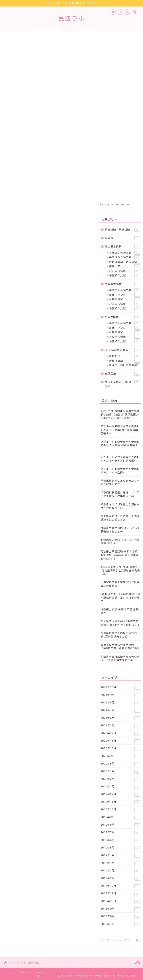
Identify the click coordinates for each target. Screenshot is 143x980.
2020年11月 (120, 741)
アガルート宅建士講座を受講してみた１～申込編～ (120, 470)
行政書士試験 (43, 35)
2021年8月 (120, 703)
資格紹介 (124, 356)
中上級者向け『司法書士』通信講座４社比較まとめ (120, 518)
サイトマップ (58, 43)
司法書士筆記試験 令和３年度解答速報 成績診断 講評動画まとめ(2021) (120, 555)
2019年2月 (120, 871)
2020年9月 (120, 756)
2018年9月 (120, 909)
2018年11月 (120, 894)
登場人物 (34, 43)
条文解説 (14, 43)
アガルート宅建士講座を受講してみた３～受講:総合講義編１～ (120, 445)
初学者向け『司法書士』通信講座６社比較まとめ (120, 506)
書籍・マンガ (124, 266)
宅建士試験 (67, 35)
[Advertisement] (120, 123)
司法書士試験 (17, 35)
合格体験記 (124, 299)
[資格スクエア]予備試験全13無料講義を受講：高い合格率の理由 (120, 598)
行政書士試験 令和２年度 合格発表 (120, 611)
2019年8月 (120, 825)
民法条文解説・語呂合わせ (122, 384)
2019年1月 (120, 878)
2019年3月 (120, 863)
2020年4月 (120, 772)
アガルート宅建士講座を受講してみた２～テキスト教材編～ (120, 459)
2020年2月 (120, 779)
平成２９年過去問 (124, 253)
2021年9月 (120, 695)
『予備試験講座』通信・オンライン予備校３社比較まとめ (120, 494)
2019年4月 (120, 855)
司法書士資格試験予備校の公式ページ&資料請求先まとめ (120, 658)
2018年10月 (120, 901)
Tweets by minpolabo (114, 204)
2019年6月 (120, 840)
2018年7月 (120, 924)
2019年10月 (120, 810)
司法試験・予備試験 (122, 230)
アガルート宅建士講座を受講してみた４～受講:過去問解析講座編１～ (120, 430)
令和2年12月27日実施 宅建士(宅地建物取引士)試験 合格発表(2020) (120, 570)
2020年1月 (120, 787)
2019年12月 (120, 794)
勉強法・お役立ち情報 (124, 365)
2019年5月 (120, 848)
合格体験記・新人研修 (124, 262)
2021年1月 (120, 726)
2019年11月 (120, 802)
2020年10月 (120, 749)
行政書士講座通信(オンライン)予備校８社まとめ (120, 529)
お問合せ (81, 43)
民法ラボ (71, 18)
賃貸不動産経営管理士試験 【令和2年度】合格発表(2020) (120, 646)
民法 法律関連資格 (122, 350)
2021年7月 (120, 710)
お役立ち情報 (124, 271)
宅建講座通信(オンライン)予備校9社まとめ (120, 541)
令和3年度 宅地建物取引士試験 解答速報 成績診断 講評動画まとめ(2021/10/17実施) (120, 414)
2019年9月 (120, 817)
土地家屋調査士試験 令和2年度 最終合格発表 (120, 584)
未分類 (122, 238)
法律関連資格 (92, 35)
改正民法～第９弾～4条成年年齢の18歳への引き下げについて (120, 623)
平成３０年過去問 (124, 257)
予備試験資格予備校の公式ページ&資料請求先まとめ (120, 635)
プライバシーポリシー (20, 972)
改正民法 (115, 35)
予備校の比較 (124, 275)
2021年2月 (120, 718)
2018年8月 (120, 917)
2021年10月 (120, 688)
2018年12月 (120, 886)
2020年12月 (120, 733)
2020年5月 (120, 764)
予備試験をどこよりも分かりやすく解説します (120, 482)
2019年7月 (120, 833)
